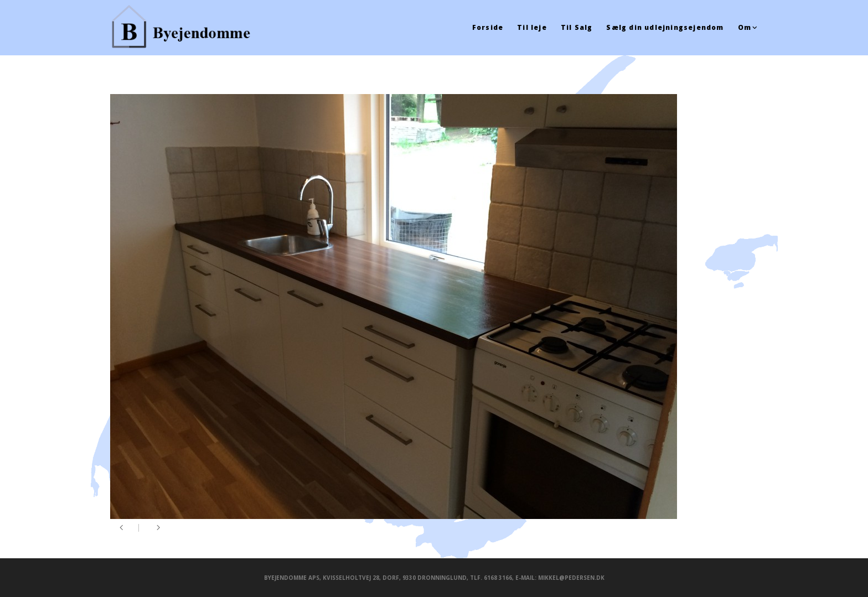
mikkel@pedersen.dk (571, 578)
